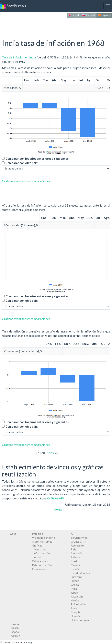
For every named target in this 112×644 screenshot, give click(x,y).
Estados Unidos (80, 573)
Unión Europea (80, 620)
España (75, 569)
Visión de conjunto (44, 538)
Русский (89, 15)
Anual (38, 557)
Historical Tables (42, 542)
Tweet (58, 510)
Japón (74, 593)
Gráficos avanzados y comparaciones (26, 181)
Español (104, 15)
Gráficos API (56, 498)
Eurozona (76, 577)
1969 (51, 453)
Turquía (75, 612)
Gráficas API (78, 542)
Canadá (75, 565)
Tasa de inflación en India (19, 57)
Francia (75, 581)
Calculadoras (40, 561)
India (74, 589)
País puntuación (42, 565)
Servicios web (79, 538)
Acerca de (77, 545)
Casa (13, 534)
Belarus (75, 557)
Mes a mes (40, 549)
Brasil (74, 561)
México (75, 600)
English (74, 15)
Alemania (76, 553)
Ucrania (75, 616)
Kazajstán (77, 596)
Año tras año (42, 553)
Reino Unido (78, 604)
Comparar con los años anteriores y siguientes (37, 158)
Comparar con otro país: (22, 163)
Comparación (40, 569)
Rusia (74, 608)
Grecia (75, 585)
